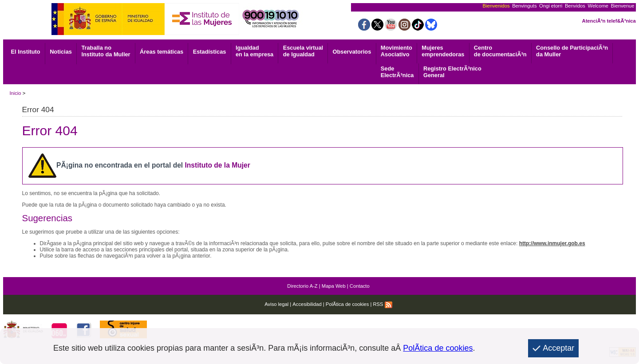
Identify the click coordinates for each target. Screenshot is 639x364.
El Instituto (26, 52)
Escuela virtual (303, 51)
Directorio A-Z (302, 286)
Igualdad (254, 51)
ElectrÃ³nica (397, 72)
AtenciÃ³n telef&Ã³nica (609, 21)
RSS (383, 304)
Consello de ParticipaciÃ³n (572, 51)
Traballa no (106, 51)
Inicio (15, 93)
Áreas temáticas (162, 52)
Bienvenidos (496, 6)
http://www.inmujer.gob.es (552, 243)
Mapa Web (334, 286)
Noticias (61, 52)
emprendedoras (443, 51)
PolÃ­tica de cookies (347, 304)
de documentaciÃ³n (500, 51)
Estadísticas (210, 52)
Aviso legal (276, 304)
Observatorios (352, 52)
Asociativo (396, 51)
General (452, 72)
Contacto (360, 286)
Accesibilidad (307, 304)
